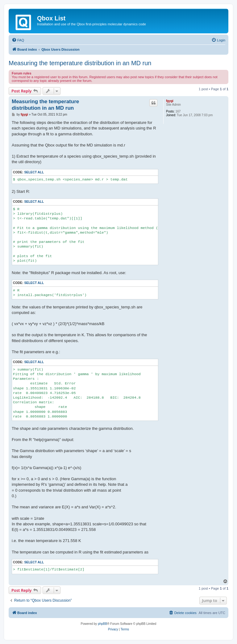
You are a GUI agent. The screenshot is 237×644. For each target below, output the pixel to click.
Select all (34, 172)
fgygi (170, 101)
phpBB (102, 624)
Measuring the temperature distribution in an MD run (80, 63)
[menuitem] (18, 40)
